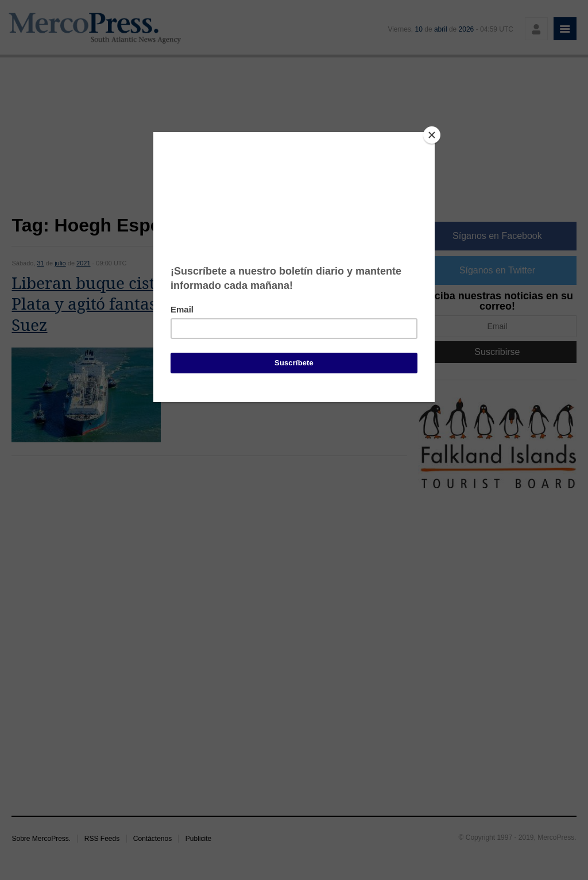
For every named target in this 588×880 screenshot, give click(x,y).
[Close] (432, 135)
